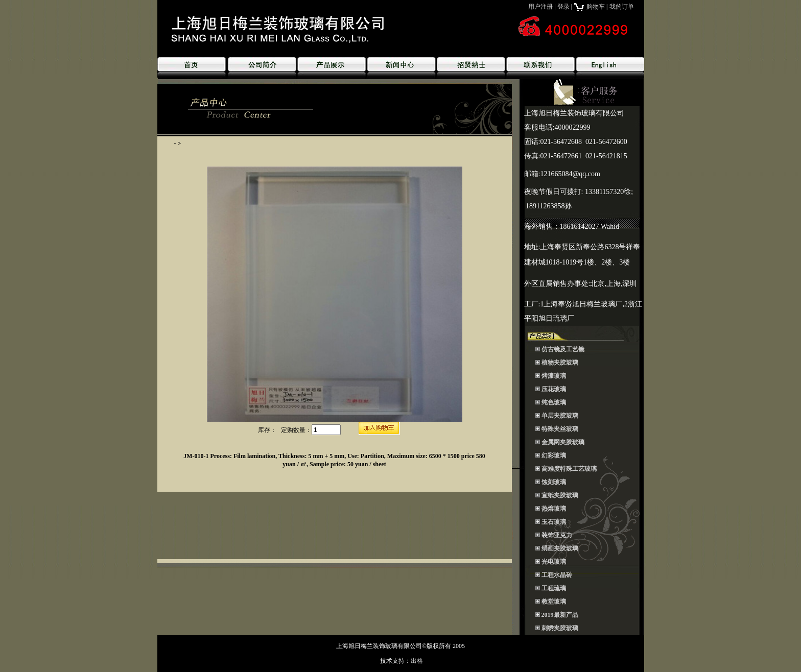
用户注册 (540, 7)
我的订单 (622, 7)
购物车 (589, 7)
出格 (417, 661)
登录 (563, 7)
